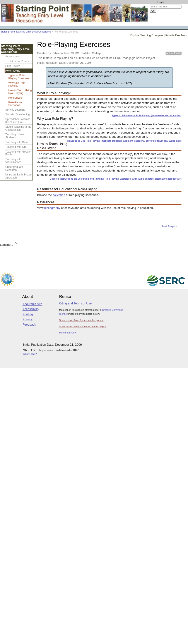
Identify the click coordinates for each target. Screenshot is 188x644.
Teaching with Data (17, 142)
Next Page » (168, 226)
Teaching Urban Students (15, 136)
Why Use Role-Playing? (17, 84)
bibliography (52, 208)
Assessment (13, 57)
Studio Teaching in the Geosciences (18, 128)
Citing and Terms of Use (75, 303)
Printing (28, 314)
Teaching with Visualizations (14, 161)
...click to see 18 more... (19, 61)
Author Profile (173, 53)
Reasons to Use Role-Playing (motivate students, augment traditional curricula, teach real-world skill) (124, 141)
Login (161, 2)
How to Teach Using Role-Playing (20, 92)
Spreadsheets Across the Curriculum (18, 121)
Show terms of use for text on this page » (81, 320)
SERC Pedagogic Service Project (134, 58)
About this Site (32, 304)
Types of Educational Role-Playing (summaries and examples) (147, 115)
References (15, 98)
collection (59, 195)
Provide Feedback (176, 35)
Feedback (29, 325)
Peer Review (13, 66)
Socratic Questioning (18, 114)
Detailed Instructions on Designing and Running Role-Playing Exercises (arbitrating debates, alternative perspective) (116, 179)
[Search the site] (166, 7)
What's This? (30, 354)
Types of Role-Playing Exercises (19, 77)
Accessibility (31, 309)
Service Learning (15, 110)
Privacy (27, 319)
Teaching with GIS (16, 147)
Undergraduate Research (14, 168)
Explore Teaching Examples (147, 35)
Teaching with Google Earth (18, 153)
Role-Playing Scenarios (16, 104)
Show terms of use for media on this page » (83, 326)
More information (68, 333)
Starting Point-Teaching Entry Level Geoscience (26, 32)
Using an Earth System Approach (19, 176)
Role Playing (13, 71)
